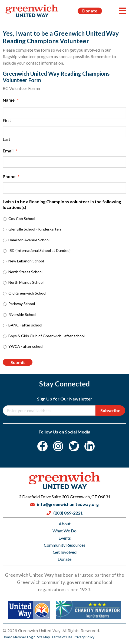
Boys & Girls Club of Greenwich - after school (47, 336)
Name (11, 100)
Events (65, 538)
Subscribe (110, 410)
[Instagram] (58, 446)
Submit (18, 362)
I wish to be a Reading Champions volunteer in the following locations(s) (62, 204)
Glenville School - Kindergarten (35, 229)
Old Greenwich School (27, 293)
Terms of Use (62, 637)
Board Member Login (19, 637)
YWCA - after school (26, 346)
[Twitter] (74, 446)
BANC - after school (25, 325)
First (7, 121)
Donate (90, 11)
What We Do (64, 531)
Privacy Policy (84, 637)
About (65, 524)
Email (10, 151)
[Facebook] (42, 446)
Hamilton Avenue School (29, 240)
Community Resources (65, 545)
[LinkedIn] (90, 446)
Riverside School (22, 314)
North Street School (25, 272)
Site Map (44, 637)
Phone (11, 176)
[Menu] (123, 11)
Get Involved (65, 552)
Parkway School (22, 304)
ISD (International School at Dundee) (39, 250)
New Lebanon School (26, 261)
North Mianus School (26, 282)
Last (7, 140)
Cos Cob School (22, 218)
